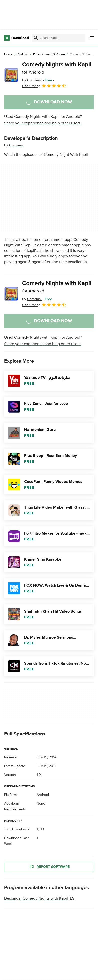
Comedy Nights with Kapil (57, 68)
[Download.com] (16, 38)
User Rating (44, 86)
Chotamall (17, 145)
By (32, 80)
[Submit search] (36, 38)
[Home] (8, 55)
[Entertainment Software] (49, 55)
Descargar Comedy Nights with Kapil (36, 898)
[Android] (23, 55)
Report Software (49, 867)
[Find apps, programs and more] (59, 38)
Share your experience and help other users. (43, 123)
